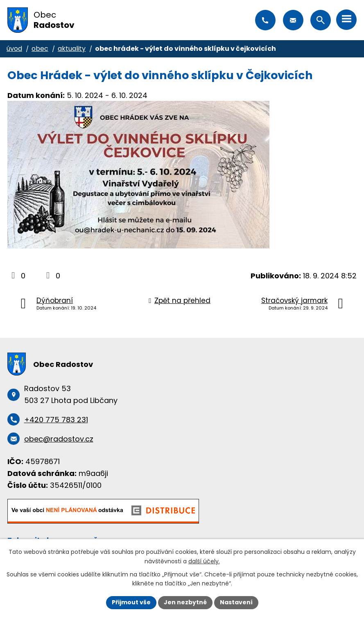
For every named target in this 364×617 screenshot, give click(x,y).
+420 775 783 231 (265, 20)
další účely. (204, 561)
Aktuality (72, 49)
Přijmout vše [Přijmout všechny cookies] (131, 602)
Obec (40, 49)
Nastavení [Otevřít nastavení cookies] (236, 602)
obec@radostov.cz (293, 20)
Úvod (14, 49)
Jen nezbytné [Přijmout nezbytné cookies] (185, 602)
